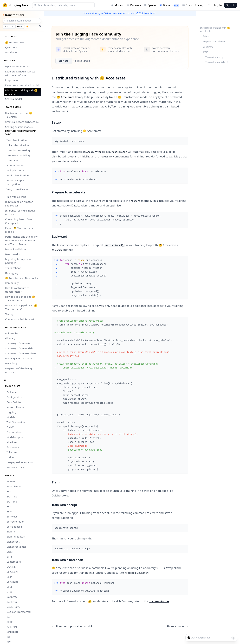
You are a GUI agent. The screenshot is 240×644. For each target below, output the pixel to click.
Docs (187, 5)
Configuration (15, 397)
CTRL (9, 592)
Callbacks (12, 392)
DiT (8, 637)
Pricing (199, 5)
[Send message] (233, 638)
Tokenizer (12, 452)
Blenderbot (13, 542)
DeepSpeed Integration (20, 462)
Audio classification (18, 175)
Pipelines (12, 442)
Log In (218, 5)
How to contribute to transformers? (17, 290)
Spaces (150, 5)
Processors (13, 447)
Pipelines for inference (18, 66)
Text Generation (16, 422)
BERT (9, 511)
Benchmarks (12, 254)
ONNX (10, 427)
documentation (159, 601)
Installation (12, 52)
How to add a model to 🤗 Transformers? (20, 299)
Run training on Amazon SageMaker (19, 204)
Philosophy (12, 333)
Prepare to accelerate (214, 41)
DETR (10, 622)
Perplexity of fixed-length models (20, 370)
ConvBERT (12, 582)
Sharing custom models (19, 127)
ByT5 (9, 557)
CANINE (11, 567)
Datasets (134, 5)
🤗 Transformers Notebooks (22, 278)
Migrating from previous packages (19, 261)
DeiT (9, 617)
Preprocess (12, 80)
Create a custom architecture (22, 122)
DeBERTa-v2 (13, 607)
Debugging (12, 273)
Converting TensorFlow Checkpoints (19, 221)
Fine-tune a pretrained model (22, 85)
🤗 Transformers (15, 42)
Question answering (18, 150)
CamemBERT (14, 562)
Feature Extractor (16, 467)
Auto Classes (14, 486)
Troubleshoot (13, 268)
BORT (10, 552)
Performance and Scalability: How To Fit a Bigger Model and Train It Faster (22, 240)
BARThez (12, 496)
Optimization (14, 432)
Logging (11, 412)
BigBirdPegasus (16, 537)
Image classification (18, 189)
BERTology (11, 363)
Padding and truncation (19, 358)
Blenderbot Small (16, 547)
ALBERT (11, 481)
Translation (13, 160)
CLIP (9, 577)
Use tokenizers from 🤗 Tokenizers (19, 115)
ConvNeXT (12, 572)
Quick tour (11, 47)
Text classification (17, 140)
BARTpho (12, 502)
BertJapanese (14, 527)
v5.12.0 (140, 13)
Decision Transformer (19, 612)
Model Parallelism (16, 249)
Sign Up (231, 5)
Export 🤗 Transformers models (19, 230)
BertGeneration (15, 522)
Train (205, 52)
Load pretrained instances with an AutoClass (20, 73)
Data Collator (14, 402)
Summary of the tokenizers (21, 353)
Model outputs (15, 437)
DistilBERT (12, 632)
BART (10, 491)
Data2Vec (12, 597)
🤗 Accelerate (65, 97)
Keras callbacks (15, 407)
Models (117, 5)
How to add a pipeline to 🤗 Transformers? (21, 307)
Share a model (13, 99)
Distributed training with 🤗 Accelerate (21, 92)
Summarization (15, 165)
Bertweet (12, 517)
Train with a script (15, 197)
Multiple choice (15, 170)
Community (12, 283)
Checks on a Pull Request (20, 319)
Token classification (18, 145)
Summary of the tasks (18, 343)
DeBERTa (12, 602)
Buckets (169, 5)
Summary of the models (19, 348)
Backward (208, 47)
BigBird (11, 531)
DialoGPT (12, 627)
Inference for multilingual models (20, 212)
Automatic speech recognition (17, 182)
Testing (9, 314)
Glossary (10, 338)
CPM (9, 587)
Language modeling (18, 155)
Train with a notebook (217, 62)
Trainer (11, 457)
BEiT (9, 506)
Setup (206, 36)
